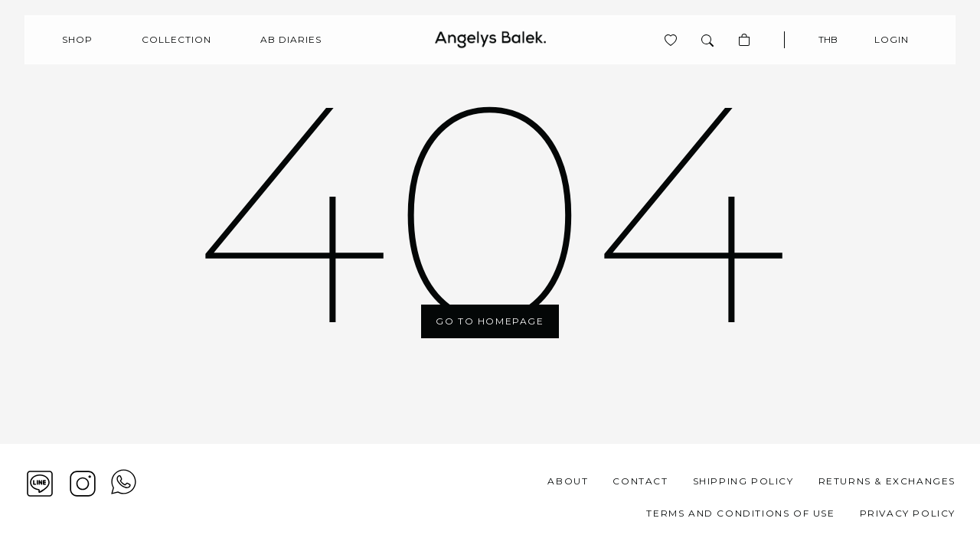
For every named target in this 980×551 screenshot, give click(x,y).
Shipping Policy (743, 481)
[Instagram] (83, 484)
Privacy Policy (908, 513)
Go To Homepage (490, 321)
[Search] (707, 40)
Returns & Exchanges (887, 481)
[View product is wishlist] (671, 40)
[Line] (40, 484)
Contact (640, 481)
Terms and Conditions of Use (740, 513)
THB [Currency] (828, 39)
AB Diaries (291, 39)
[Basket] (744, 40)
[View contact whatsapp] (124, 497)
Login (892, 39)
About (568, 481)
